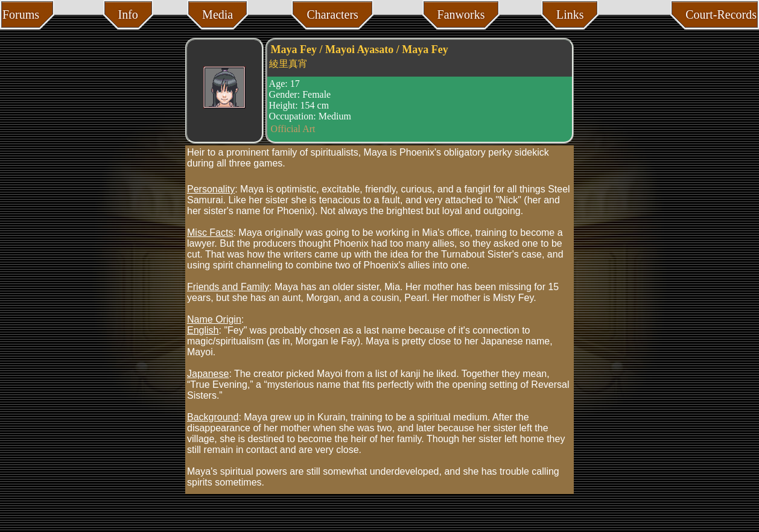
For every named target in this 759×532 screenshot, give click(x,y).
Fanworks (461, 14)
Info (128, 14)
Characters (332, 14)
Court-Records (721, 14)
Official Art (293, 129)
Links (570, 14)
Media (218, 14)
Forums (21, 14)
